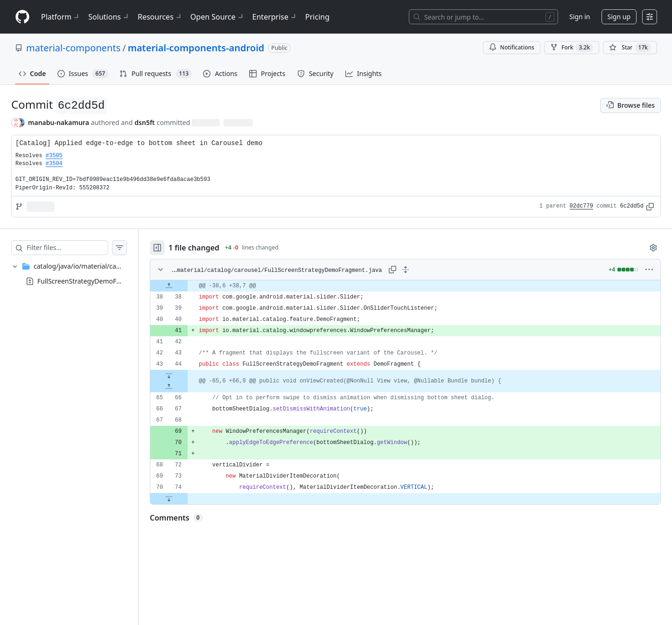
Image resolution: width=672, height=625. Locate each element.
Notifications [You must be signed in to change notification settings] (512, 47)
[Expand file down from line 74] (169, 499)
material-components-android (196, 48)
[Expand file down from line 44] (169, 375)
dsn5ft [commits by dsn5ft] (144, 122)
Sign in (580, 17)
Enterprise (275, 17)
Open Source (218, 17)
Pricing (317, 17)
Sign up (619, 17)
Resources (160, 17)
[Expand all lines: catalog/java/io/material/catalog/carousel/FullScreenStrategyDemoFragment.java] (406, 270)
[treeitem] (69, 274)
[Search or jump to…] (483, 17)
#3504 (54, 164)
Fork (572, 48)
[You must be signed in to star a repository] (630, 48)
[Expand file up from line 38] (169, 286)
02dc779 (581, 206)
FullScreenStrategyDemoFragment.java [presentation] (97, 281)
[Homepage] (22, 17)
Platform (61, 17)
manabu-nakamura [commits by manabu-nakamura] (59, 122)
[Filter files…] (67, 248)
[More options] (649, 270)
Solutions (109, 17)
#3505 (54, 156)
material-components (73, 48)
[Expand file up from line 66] (169, 387)
